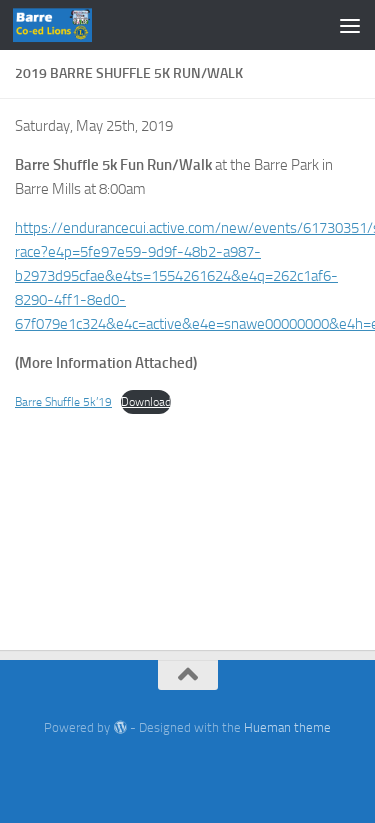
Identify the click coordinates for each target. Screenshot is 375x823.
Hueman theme (287, 727)
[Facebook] (188, 767)
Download (146, 402)
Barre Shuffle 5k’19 (63, 402)
